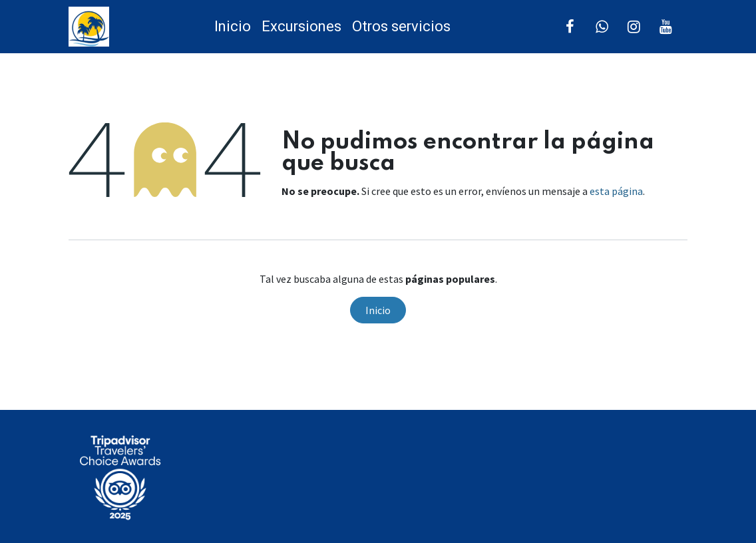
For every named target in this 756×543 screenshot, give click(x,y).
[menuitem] (233, 27)
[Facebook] (570, 27)
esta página (616, 191)
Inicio (378, 310)
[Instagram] (634, 27)
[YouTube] (666, 27)
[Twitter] (602, 27)
